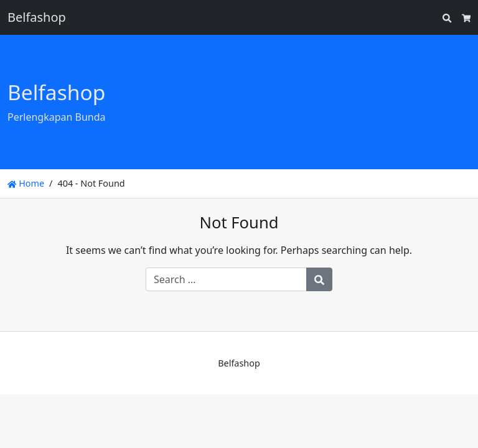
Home (26, 183)
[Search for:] (226, 279)
